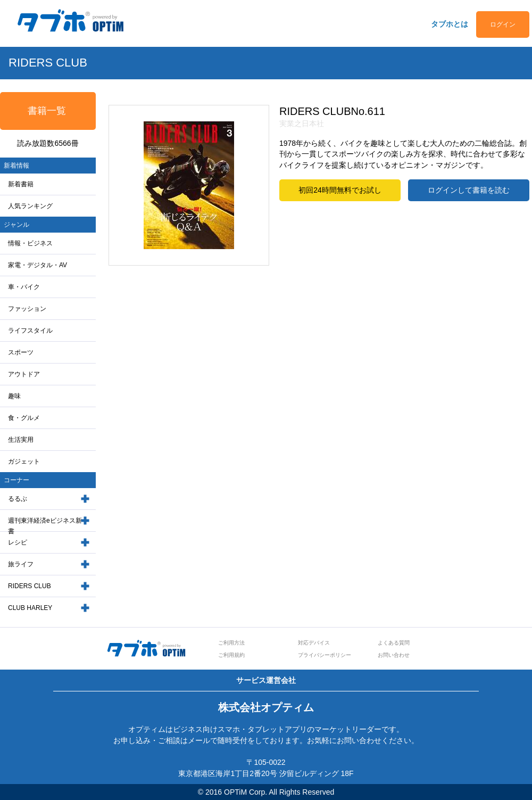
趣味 (14, 396)
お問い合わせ (394, 655)
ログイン (503, 24)
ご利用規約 (231, 655)
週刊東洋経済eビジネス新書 (45, 526)
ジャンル (16, 225)
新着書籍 (21, 184)
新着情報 (16, 166)
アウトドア (24, 374)
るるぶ (18, 499)
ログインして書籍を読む (469, 190)
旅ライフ (21, 564)
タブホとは (450, 24)
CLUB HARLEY (30, 608)
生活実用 (21, 440)
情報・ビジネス (30, 243)
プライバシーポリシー (325, 655)
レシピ (18, 542)
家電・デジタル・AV (38, 265)
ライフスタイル (30, 331)
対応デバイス (314, 643)
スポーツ (21, 352)
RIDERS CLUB (30, 586)
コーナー (16, 480)
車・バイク (24, 287)
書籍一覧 (47, 111)
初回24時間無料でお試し (340, 190)
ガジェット (24, 461)
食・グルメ (24, 418)
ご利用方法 (231, 643)
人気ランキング (30, 206)
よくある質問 (394, 643)
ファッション (27, 309)
